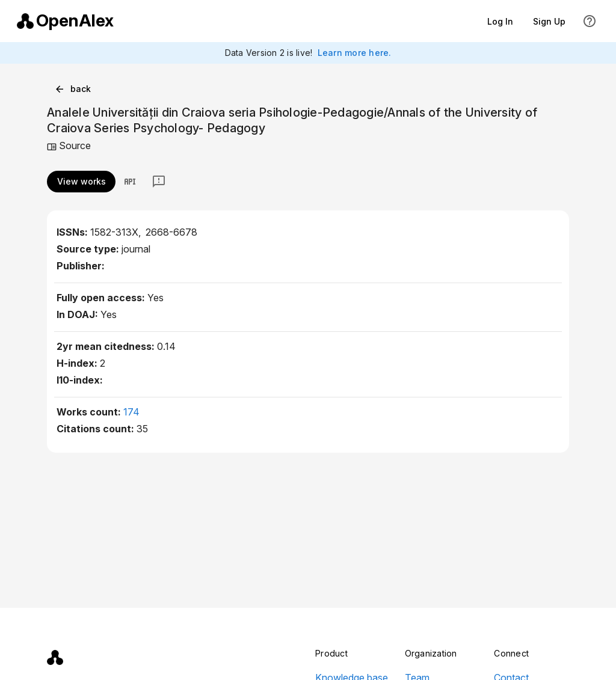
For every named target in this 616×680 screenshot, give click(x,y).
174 (131, 412)
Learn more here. (355, 53)
